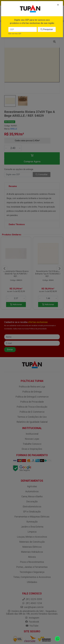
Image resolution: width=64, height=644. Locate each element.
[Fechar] (58, 5)
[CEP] (23, 29)
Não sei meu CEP (15, 34)
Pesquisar (47, 29)
